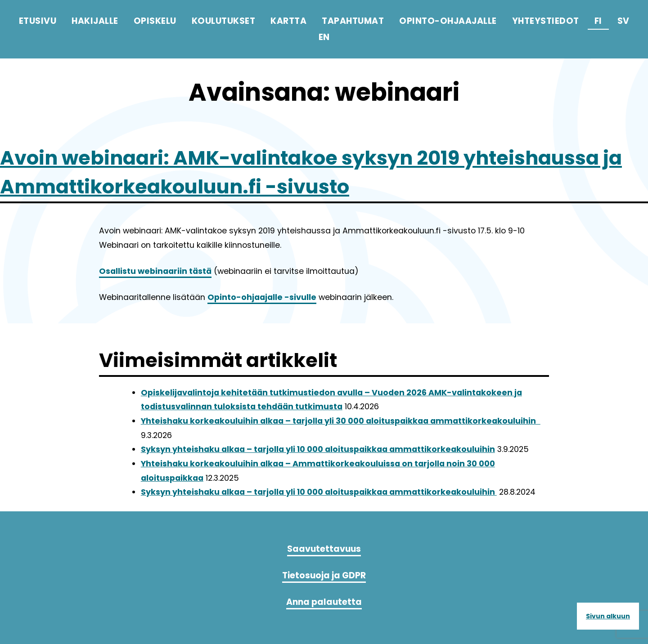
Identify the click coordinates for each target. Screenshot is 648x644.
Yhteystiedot (546, 21)
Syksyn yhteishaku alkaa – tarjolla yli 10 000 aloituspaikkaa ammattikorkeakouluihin (318, 449)
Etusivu (38, 21)
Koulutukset (224, 21)
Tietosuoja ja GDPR (324, 575)
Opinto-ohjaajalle (448, 21)
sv (623, 21)
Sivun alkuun (608, 616)
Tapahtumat (353, 21)
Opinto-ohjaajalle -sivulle (262, 297)
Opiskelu (155, 21)
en (324, 37)
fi (598, 21)
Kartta (288, 21)
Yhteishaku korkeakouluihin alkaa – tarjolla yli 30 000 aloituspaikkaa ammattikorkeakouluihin (341, 421)
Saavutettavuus (324, 549)
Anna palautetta (324, 602)
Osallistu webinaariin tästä (155, 271)
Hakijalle (95, 21)
